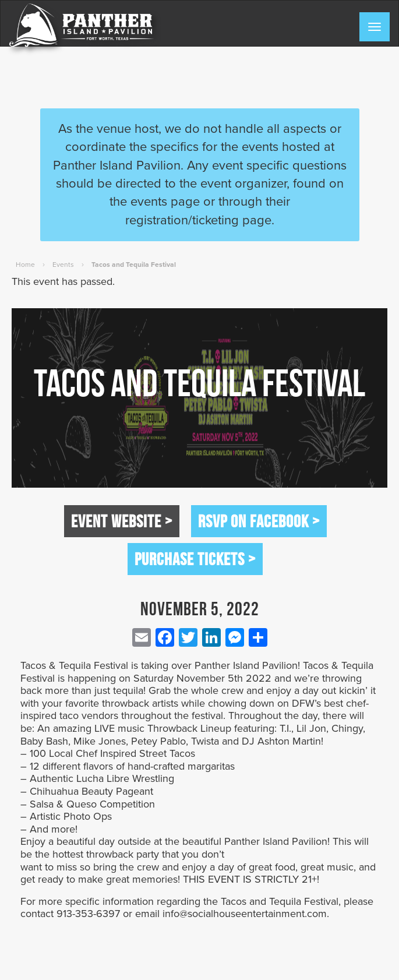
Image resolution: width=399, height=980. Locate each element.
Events (63, 265)
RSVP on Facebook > (259, 521)
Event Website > (122, 521)
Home (25, 265)
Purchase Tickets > (195, 559)
